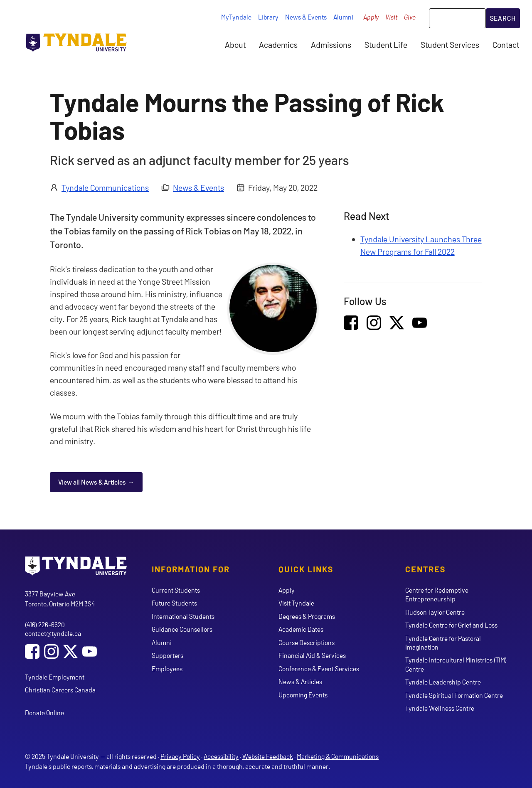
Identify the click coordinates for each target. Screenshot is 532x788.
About (235, 44)
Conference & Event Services (319, 669)
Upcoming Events (303, 695)
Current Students (176, 590)
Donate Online (44, 713)
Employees (167, 669)
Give (410, 17)
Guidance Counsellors (182, 629)
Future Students (174, 603)
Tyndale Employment (55, 677)
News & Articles (300, 681)
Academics (278, 44)
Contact (506, 44)
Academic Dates (301, 629)
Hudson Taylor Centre (435, 612)
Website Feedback (268, 756)
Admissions (331, 44)
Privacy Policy (180, 756)
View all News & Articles (92, 482)
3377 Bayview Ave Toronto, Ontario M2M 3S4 (60, 599)
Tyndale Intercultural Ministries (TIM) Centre (456, 664)
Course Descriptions (307, 642)
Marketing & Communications (338, 756)
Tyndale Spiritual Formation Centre (454, 695)
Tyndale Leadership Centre (443, 682)
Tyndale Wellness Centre (440, 708)
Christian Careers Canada (60, 690)
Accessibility (221, 756)
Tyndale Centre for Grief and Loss (451, 625)
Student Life (386, 44)
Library (268, 17)
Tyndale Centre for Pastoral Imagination (443, 643)
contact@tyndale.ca (53, 633)
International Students (183, 616)
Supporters (167, 655)
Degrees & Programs (307, 616)
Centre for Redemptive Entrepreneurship (437, 594)
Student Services (450, 44)
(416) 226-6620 (45, 624)
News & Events (306, 17)
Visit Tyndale (296, 603)
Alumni (343, 17)
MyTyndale (236, 17)
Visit (391, 17)
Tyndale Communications (105, 187)
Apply (371, 17)
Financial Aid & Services (312, 655)
